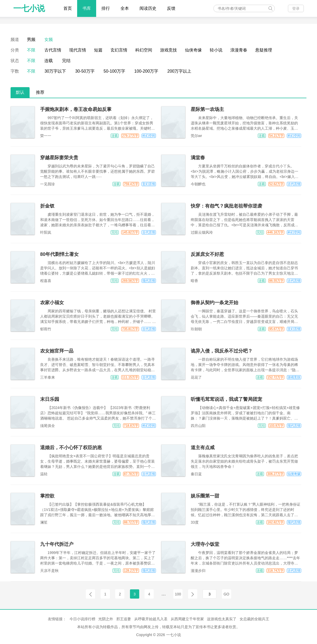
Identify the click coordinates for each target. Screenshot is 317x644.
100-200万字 (146, 71)
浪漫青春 (239, 50)
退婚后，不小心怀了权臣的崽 (71, 448)
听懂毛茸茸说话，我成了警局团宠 (226, 399)
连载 (49, 61)
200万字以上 (180, 71)
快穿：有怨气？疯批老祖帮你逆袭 (226, 206)
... (164, 594)
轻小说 (216, 50)
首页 (68, 8)
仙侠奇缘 (193, 50)
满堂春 (198, 158)
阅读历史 (148, 8)
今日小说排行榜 (82, 619)
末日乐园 (50, 399)
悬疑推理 (264, 50)
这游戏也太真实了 (222, 619)
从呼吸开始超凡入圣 (151, 619)
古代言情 (53, 50)
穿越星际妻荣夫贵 (59, 158)
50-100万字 (114, 71)
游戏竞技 (169, 50)
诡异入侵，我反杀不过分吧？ (222, 351)
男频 (31, 39)
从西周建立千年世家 (187, 619)
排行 (106, 8)
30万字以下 (55, 71)
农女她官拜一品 (57, 351)
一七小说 (29, 8)
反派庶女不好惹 (207, 254)
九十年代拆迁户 (57, 544)
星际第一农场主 (207, 109)
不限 (31, 50)
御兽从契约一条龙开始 (215, 303)
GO (226, 594)
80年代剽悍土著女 (59, 254)
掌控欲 (47, 496)
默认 (20, 92)
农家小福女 (52, 303)
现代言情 (78, 50)
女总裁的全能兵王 (254, 619)
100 (178, 594)
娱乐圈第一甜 (205, 496)
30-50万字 (85, 71)
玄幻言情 (119, 50)
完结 (66, 61)
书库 (87, 8)
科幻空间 (144, 50)
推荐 (40, 92)
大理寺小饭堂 (205, 544)
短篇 (98, 50)
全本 (125, 8)
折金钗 (47, 206)
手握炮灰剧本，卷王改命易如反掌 (76, 109)
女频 (49, 39)
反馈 (171, 8)
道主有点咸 (203, 448)
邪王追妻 (124, 619)
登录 (296, 8)
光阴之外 (106, 619)
